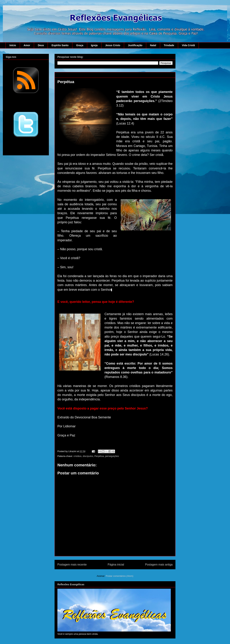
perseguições (112, 456)
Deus (41, 45)
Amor (27, 45)
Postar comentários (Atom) (120, 576)
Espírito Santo (60, 45)
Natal (153, 45)
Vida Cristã (188, 45)
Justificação (135, 45)
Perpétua (99, 456)
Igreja (94, 45)
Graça (80, 45)
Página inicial (116, 565)
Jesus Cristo (113, 45)
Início (13, 45)
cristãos (77, 456)
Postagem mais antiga (159, 565)
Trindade (169, 45)
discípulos (88, 456)
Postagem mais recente (72, 565)
